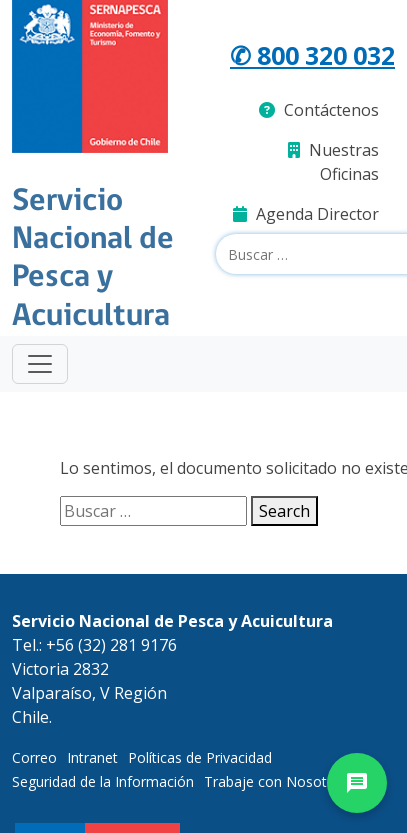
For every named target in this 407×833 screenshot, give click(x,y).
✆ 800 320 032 (312, 55)
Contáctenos (319, 110)
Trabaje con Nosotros (276, 781)
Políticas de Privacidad (200, 757)
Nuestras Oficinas (333, 162)
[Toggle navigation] (40, 364)
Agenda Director (306, 214)
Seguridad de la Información (103, 781)
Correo (34, 757)
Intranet (92, 757)
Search (284, 511)
